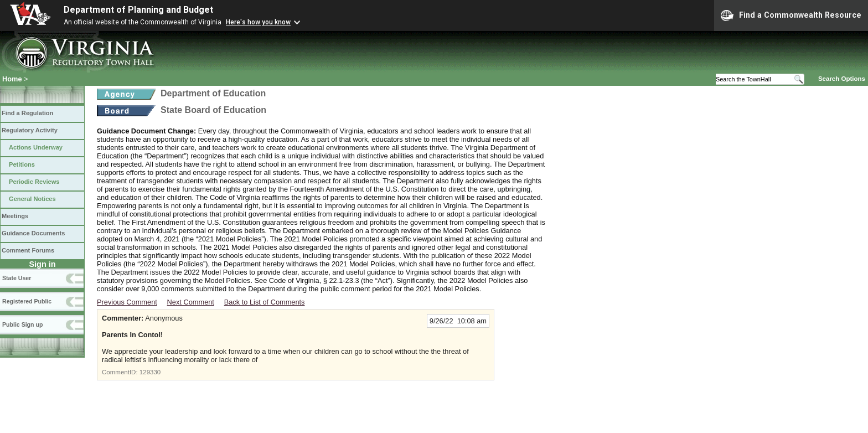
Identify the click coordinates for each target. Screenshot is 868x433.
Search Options (842, 79)
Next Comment (191, 302)
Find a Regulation (27, 113)
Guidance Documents (33, 233)
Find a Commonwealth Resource (791, 16)
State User (17, 278)
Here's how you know (258, 22)
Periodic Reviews (34, 182)
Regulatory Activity (30, 130)
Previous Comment (127, 302)
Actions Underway (36, 147)
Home (12, 79)
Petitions (22, 164)
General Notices (32, 199)
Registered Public (27, 301)
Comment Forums (28, 250)
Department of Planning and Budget (138, 10)
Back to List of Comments (265, 302)
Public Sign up (22, 324)
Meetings (15, 216)
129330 (150, 372)
